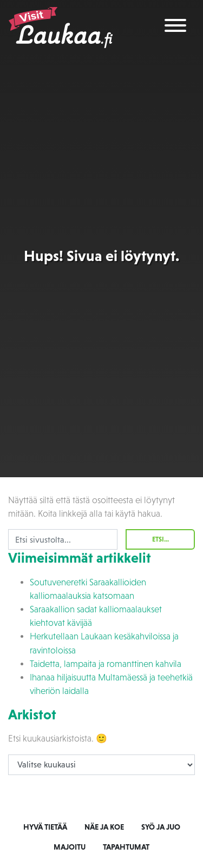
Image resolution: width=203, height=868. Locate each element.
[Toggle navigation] (175, 27)
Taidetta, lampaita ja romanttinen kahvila (106, 664)
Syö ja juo (161, 827)
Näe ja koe (104, 827)
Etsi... (161, 539)
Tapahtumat (126, 847)
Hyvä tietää (45, 827)
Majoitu (70, 847)
